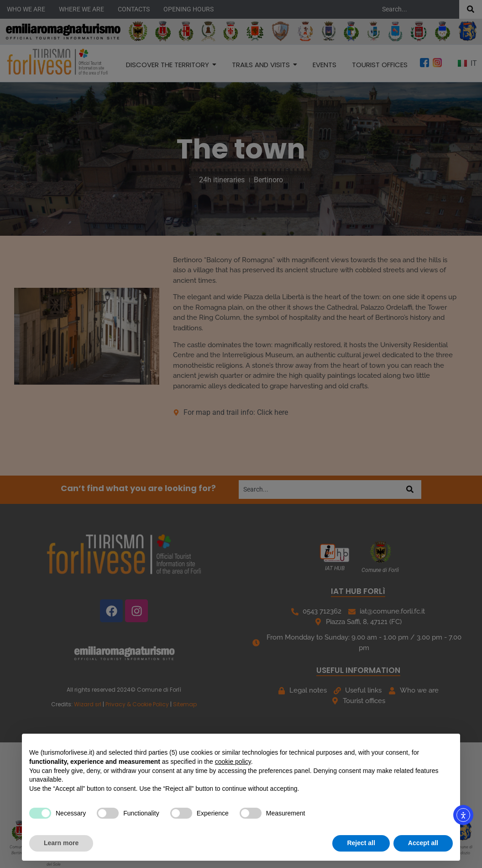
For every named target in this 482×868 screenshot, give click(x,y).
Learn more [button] (61, 843)
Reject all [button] (361, 843)
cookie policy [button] (233, 762)
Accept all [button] (423, 843)
